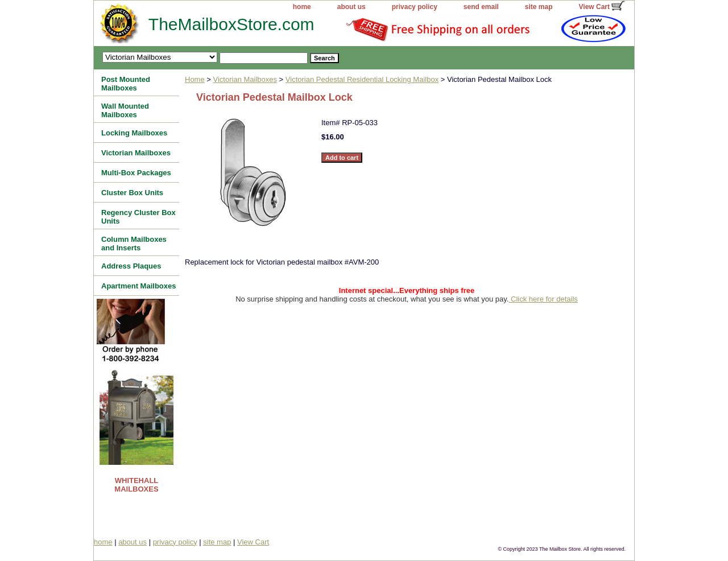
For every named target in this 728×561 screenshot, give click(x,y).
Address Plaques (131, 266)
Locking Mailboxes (134, 133)
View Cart (594, 7)
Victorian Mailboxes (245, 79)
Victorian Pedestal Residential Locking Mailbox (362, 79)
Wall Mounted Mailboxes (125, 110)
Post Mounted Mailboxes (126, 84)
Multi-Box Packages (136, 173)
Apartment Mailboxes (138, 286)
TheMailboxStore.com (208, 24)
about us (351, 7)
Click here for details (543, 299)
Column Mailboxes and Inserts (134, 244)
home (302, 7)
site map (539, 7)
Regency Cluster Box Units (138, 217)
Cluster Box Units (132, 193)
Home (195, 79)
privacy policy (415, 7)
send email (481, 7)
